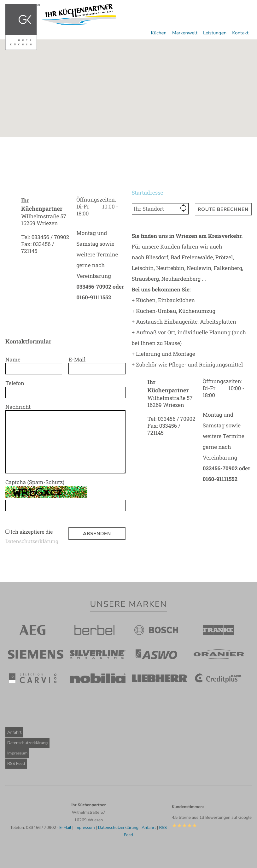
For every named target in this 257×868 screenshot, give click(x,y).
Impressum (17, 753)
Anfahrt (14, 732)
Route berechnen (223, 209)
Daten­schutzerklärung (32, 541)
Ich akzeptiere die (32, 532)
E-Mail (79, 359)
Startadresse (149, 193)
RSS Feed (16, 764)
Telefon (16, 383)
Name (15, 359)
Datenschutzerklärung (27, 743)
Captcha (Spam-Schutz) (36, 482)
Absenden (97, 534)
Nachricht (20, 407)
